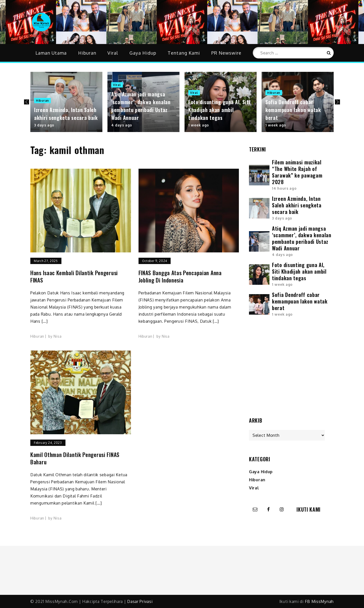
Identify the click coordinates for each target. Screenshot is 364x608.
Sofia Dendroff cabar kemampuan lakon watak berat (293, 110)
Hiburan (87, 53)
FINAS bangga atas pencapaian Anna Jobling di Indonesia (180, 276)
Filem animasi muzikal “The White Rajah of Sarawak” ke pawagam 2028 (297, 172)
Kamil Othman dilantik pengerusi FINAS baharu (75, 458)
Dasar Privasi (140, 601)
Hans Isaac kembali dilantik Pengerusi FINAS (74, 276)
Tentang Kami (184, 53)
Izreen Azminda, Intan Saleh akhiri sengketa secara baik (66, 114)
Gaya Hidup (143, 53)
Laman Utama (51, 53)
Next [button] (337, 102)
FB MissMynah (319, 601)
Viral (113, 53)
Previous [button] (27, 102)
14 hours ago (284, 188)
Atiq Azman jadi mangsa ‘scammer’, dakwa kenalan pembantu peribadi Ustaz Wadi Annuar (141, 106)
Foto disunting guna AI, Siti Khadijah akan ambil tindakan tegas (219, 110)
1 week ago (199, 125)
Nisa (58, 336)
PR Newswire (226, 53)
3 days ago (44, 125)
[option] (66, 102)
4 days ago (122, 125)
